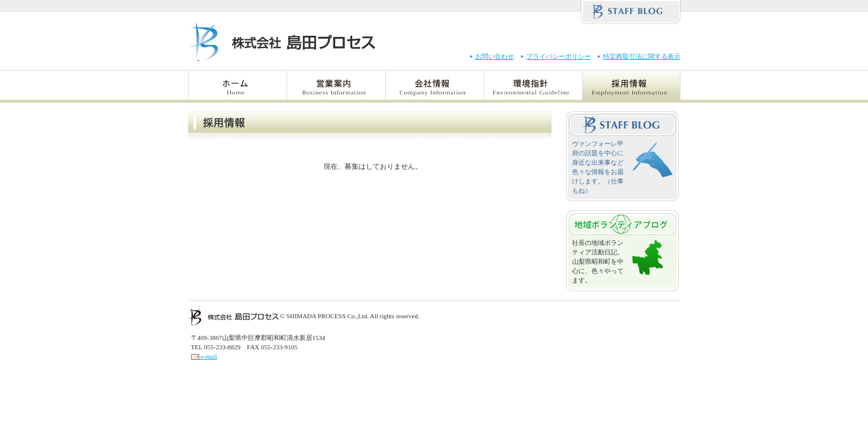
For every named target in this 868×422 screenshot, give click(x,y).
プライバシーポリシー (559, 56)
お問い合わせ (495, 56)
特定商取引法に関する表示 (642, 56)
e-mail (204, 356)
